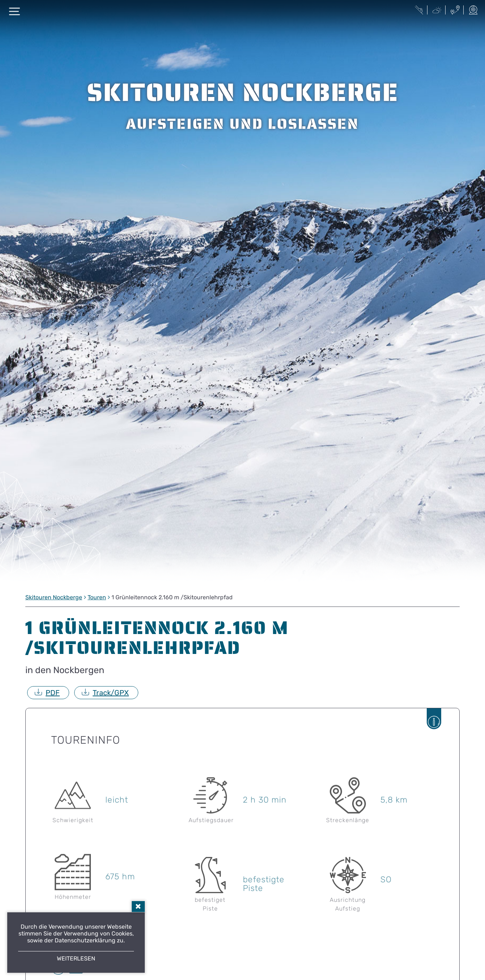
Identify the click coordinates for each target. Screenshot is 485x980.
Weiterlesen (76, 958)
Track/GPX (111, 693)
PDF (53, 693)
